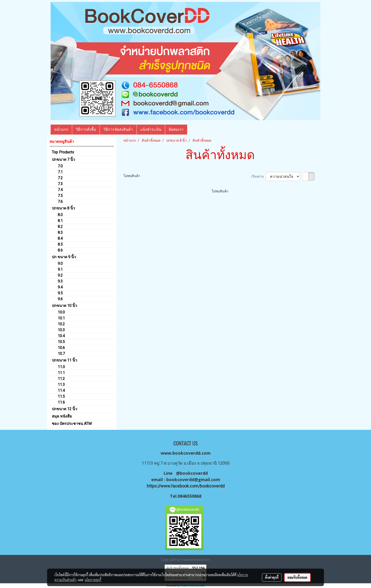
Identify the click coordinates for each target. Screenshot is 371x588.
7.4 (60, 190)
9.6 (60, 299)
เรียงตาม (258, 176)
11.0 (61, 367)
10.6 (61, 348)
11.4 (61, 390)
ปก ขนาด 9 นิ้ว (64, 257)
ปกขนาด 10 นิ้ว (64, 306)
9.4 (60, 287)
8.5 (60, 244)
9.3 (60, 281)
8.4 (60, 238)
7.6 (60, 202)
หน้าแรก (61, 129)
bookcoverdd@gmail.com (193, 479)
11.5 (61, 396)
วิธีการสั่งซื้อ (86, 129)
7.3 (60, 184)
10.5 (61, 342)
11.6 (61, 402)
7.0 (60, 166)
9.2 (60, 275)
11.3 (61, 385)
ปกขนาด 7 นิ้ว (63, 159)
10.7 (61, 354)
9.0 (60, 264)
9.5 (60, 293)
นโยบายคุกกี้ (93, 580)
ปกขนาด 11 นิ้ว (64, 360)
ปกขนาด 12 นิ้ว (64, 409)
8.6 (60, 250)
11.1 (61, 373)
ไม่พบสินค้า (132, 176)
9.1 (60, 269)
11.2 (61, 379)
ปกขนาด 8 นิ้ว (63, 208)
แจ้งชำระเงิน (151, 129)
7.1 (60, 172)
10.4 (61, 336)
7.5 (60, 196)
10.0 (61, 312)
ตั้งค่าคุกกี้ (272, 577)
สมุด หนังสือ (62, 416)
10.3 (61, 330)
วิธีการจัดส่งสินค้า (118, 129)
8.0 (60, 215)
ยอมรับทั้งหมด (297, 577)
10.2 (61, 324)
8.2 (60, 227)
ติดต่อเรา (176, 129)
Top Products (63, 152)
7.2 (60, 178)
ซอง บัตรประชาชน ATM (72, 424)
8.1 (60, 221)
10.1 (61, 318)
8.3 (60, 233)
